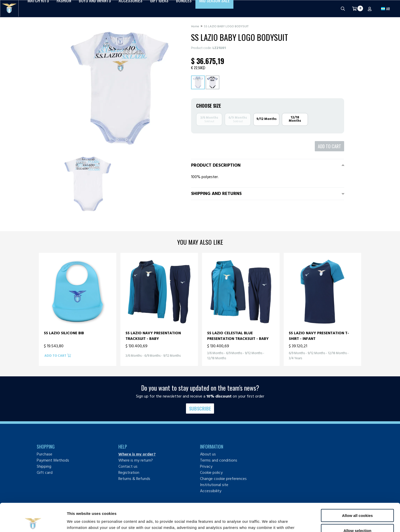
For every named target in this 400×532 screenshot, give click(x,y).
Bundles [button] (184, 8)
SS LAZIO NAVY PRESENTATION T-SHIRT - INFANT (319, 336)
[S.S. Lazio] (9, 8)
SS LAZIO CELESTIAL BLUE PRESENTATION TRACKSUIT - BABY (238, 336)
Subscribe (200, 409)
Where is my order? (137, 454)
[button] (385, 9)
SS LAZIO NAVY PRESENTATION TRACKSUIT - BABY (153, 336)
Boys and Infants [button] (95, 8)
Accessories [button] (130, 8)
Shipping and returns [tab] (216, 194)
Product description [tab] (216, 165)
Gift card (45, 473)
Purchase (45, 454)
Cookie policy (211, 473)
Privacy (206, 466)
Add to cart (329, 146)
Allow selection (357, 502)
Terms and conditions (219, 460)
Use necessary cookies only (357, 517)
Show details (268, 522)
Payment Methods (53, 460)
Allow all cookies (358, 487)
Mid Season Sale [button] (214, 8)
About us (208, 454)
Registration (129, 473)
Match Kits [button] (38, 8)
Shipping (44, 466)
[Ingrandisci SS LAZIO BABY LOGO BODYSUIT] (120, 88)
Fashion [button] (64, 8)
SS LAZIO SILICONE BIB (64, 333)
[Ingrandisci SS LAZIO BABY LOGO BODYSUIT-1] (88, 184)
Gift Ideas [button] (159, 8)
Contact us (128, 466)
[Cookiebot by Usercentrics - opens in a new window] (33, 522)
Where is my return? (136, 460)
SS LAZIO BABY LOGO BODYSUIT (226, 26)
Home (195, 26)
